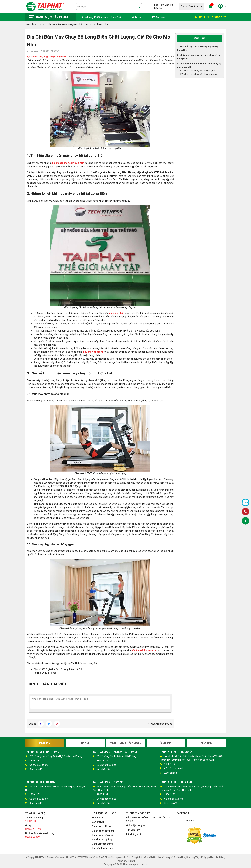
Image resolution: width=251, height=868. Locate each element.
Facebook (189, 820)
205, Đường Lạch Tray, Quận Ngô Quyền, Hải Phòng (54, 756)
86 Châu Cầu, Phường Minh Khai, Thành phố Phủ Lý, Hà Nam (56, 788)
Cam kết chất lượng (102, 844)
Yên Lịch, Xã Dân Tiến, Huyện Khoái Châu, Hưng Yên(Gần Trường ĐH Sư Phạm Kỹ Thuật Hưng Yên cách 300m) (192, 758)
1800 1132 (33, 761)
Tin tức (137, 17)
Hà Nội (85, 743)
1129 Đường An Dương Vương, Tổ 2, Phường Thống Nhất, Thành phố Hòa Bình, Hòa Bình (192, 788)
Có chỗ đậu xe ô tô (37, 765)
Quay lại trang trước (160, 724)
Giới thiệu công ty (136, 825)
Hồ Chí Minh (166, 743)
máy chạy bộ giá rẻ (93, 352)
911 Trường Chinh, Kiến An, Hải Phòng (114, 756)
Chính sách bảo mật (103, 835)
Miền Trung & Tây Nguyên (125, 743)
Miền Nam (207, 743)
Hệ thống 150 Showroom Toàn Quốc (102, 17)
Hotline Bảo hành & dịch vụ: (40, 835)
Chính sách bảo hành (103, 831)
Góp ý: (33, 827)
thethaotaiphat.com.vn (144, 650)
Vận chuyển (98, 822)
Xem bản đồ (34, 769)
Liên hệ (158, 8)
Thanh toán (98, 818)
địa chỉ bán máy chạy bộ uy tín (68, 163)
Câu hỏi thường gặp (102, 848)
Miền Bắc (45, 743)
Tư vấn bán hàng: (34, 819)
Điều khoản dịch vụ (102, 839)
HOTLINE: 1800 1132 (210, 17)
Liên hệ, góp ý (134, 834)
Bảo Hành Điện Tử (164, 5)
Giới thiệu (159, 17)
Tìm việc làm (133, 830)
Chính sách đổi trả (102, 826)
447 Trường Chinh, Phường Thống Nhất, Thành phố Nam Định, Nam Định (124, 788)
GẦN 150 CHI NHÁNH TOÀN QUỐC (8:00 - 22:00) (148, 819)
